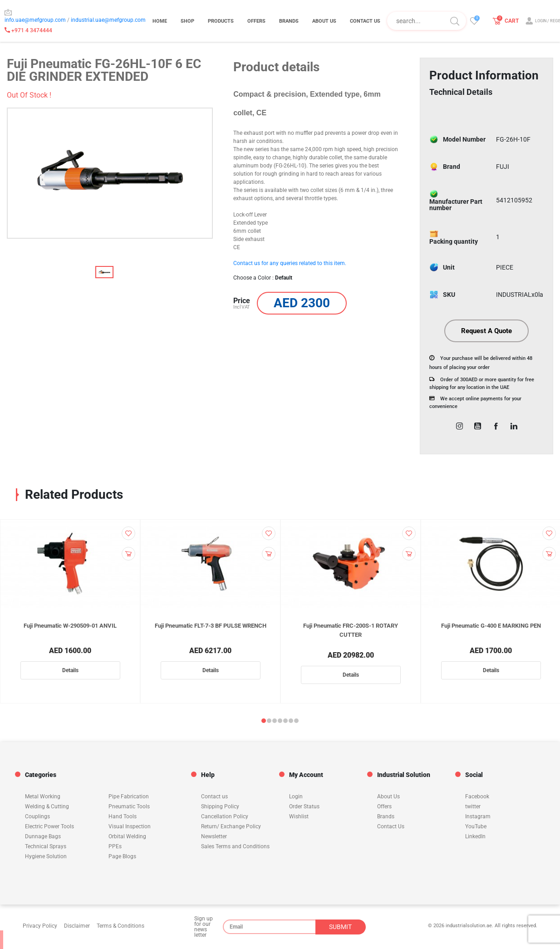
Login (296, 797)
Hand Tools (123, 816)
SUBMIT (340, 927)
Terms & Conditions (120, 926)
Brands (386, 816)
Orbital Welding (127, 836)
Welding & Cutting (47, 806)
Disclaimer (77, 926)
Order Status (304, 806)
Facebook (477, 797)
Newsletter (214, 836)
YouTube (476, 826)
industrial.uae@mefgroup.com (108, 20)
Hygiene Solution (46, 856)
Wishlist (299, 816)
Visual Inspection (130, 826)
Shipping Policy (220, 806)
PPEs (115, 846)
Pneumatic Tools (129, 806)
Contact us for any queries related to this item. (290, 263)
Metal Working (43, 797)
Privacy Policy (40, 926)
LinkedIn (475, 836)
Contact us (214, 797)
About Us (388, 797)
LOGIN (541, 21)
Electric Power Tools (49, 826)
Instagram (478, 816)
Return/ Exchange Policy (231, 826)
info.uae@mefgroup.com (35, 20)
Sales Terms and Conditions (235, 846)
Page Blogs (122, 856)
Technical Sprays (46, 846)
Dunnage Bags (43, 836)
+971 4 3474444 (28, 30)
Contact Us (391, 826)
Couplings (37, 816)
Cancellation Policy (225, 816)
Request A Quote (486, 331)
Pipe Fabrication (129, 797)
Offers (384, 806)
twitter (473, 806)
